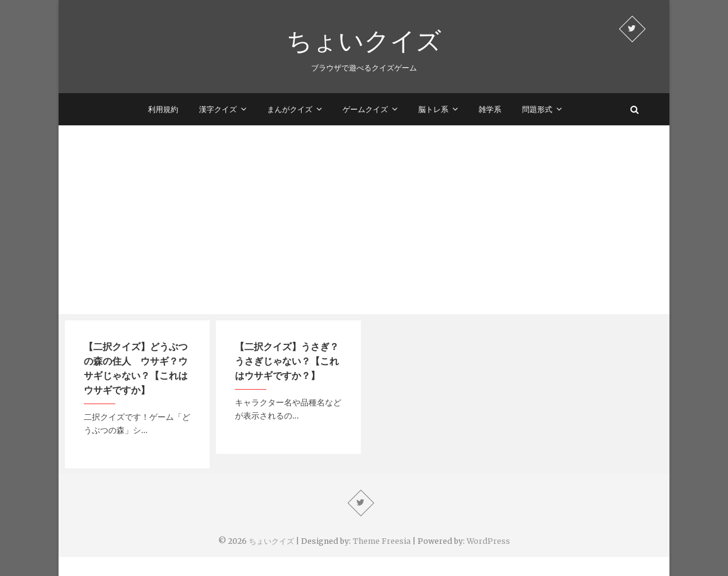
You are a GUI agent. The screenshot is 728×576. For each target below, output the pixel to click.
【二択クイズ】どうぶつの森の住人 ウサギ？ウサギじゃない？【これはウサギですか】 (136, 368)
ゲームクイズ (365, 109)
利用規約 (163, 109)
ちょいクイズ (364, 40)
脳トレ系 (433, 109)
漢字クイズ (218, 109)
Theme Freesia (382, 541)
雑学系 (490, 109)
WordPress (488, 541)
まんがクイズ (290, 109)
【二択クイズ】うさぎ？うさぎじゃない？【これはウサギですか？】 (287, 361)
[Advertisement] (364, 220)
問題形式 (537, 109)
